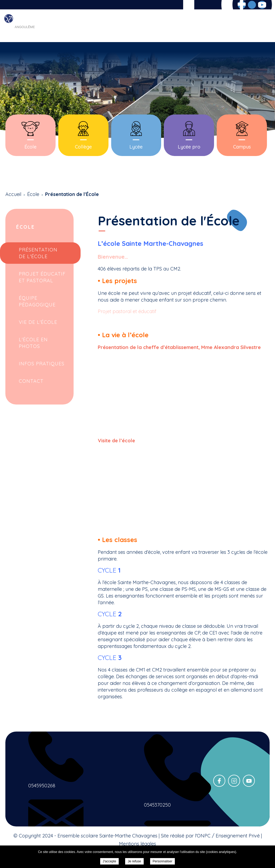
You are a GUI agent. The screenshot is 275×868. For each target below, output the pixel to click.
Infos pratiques (42, 364)
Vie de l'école (38, 322)
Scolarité (137, 26)
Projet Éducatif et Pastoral (42, 277)
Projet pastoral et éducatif (127, 311)
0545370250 (157, 805)
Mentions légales (137, 844)
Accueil (80, 26)
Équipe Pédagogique (37, 301)
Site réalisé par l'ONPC (186, 836)
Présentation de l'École (38, 253)
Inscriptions (199, 26)
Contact (261, 26)
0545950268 (42, 786)
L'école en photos (33, 343)
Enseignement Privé (238, 836)
